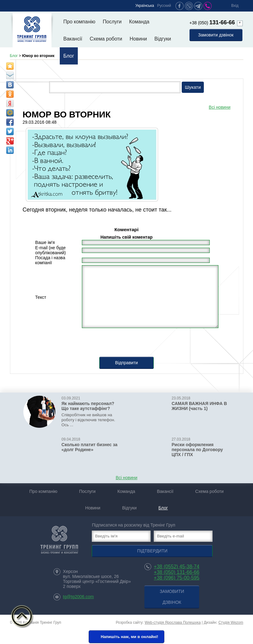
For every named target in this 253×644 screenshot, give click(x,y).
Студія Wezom (231, 623)
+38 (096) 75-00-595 (176, 578)
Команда (139, 22)
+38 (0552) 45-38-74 (176, 567)
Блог (69, 56)
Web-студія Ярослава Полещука (173, 623)
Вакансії (73, 39)
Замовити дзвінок (216, 35)
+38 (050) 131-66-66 (176, 572)
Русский (164, 6)
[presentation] (127, 345)
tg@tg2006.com (78, 597)
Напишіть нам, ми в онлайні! (126, 637)
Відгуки (163, 39)
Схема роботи (106, 39)
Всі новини (220, 107)
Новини (138, 39)
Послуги (112, 22)
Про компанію (80, 22)
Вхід (235, 6)
